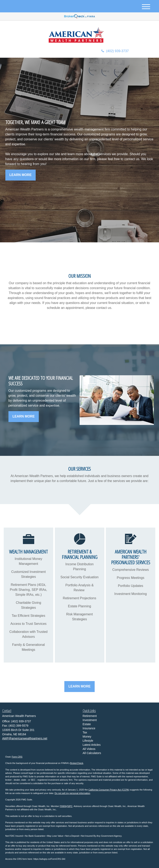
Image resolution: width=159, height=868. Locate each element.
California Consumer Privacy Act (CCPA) (109, 790)
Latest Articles (92, 745)
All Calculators (92, 753)
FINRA (63, 806)
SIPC (70, 806)
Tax (85, 732)
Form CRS (17, 757)
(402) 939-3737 (115, 51)
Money (87, 737)
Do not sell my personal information (72, 793)
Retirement (90, 716)
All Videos (89, 749)
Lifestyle (88, 741)
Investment (90, 720)
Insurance (89, 728)
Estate (87, 724)
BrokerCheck (77, 763)
